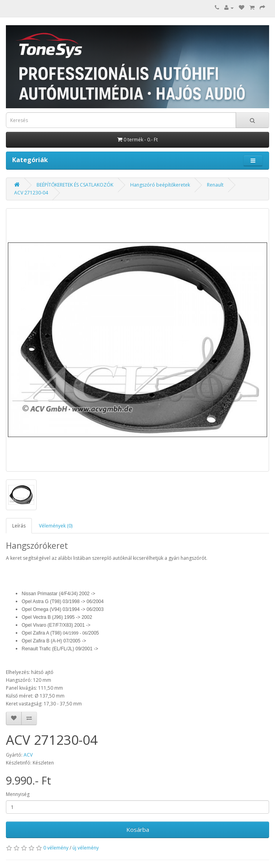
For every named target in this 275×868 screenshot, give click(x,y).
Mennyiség (18, 794)
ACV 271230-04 (31, 193)
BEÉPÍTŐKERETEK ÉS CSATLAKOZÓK (75, 185)
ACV (28, 755)
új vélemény (86, 848)
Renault (215, 185)
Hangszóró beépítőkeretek (160, 185)
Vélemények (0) (56, 526)
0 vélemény (56, 848)
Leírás (19, 526)
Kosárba (138, 829)
